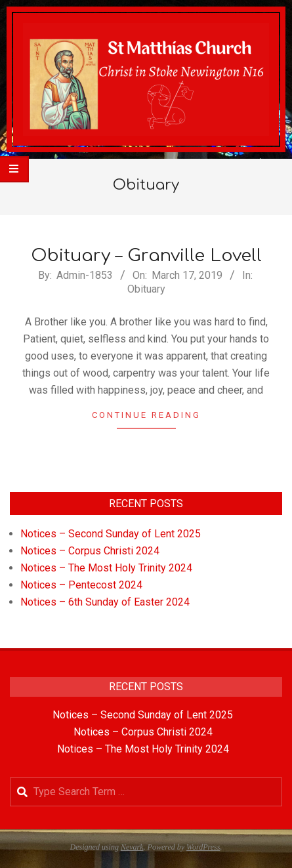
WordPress (203, 847)
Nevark (132, 847)
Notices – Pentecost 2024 (81, 585)
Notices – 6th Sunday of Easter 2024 (105, 602)
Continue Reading (146, 415)
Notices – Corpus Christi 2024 (90, 551)
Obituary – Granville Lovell (146, 256)
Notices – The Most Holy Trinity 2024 (106, 568)
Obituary (146, 289)
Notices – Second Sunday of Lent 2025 (111, 534)
